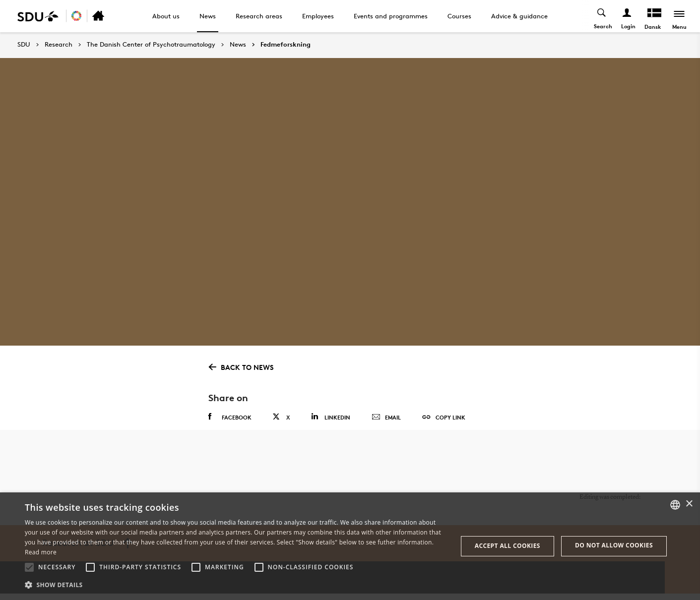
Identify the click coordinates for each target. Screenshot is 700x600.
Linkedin (331, 417)
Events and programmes (391, 16)
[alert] (350, 546)
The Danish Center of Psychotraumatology (151, 45)
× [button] (689, 504)
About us (166, 16)
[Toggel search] (601, 16)
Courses (459, 16)
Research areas (259, 16)
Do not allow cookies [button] (614, 545)
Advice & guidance (519, 16)
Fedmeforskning (286, 45)
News (208, 16)
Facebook (230, 417)
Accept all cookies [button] (508, 546)
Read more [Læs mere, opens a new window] (41, 552)
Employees (318, 16)
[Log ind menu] (626, 16)
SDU (24, 44)
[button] (29, 567)
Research (59, 45)
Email (386, 418)
